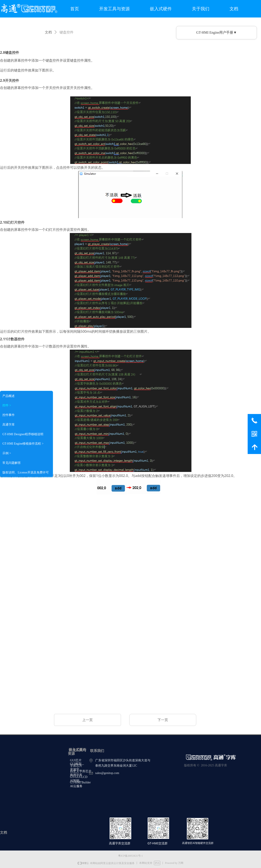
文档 (48, 32)
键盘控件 (67, 32)
